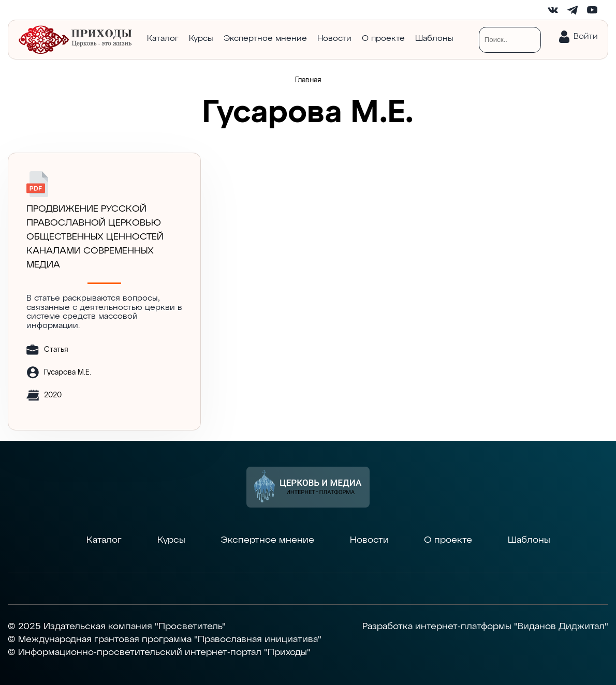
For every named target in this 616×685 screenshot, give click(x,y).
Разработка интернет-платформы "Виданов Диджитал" (485, 627)
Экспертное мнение (265, 39)
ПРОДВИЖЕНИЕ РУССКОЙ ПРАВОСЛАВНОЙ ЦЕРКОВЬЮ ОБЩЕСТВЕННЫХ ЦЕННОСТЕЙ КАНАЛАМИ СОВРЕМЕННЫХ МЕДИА (95, 237)
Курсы (201, 39)
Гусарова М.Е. (68, 373)
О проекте (383, 39)
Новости (334, 39)
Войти (585, 37)
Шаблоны (434, 39)
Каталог (163, 39)
